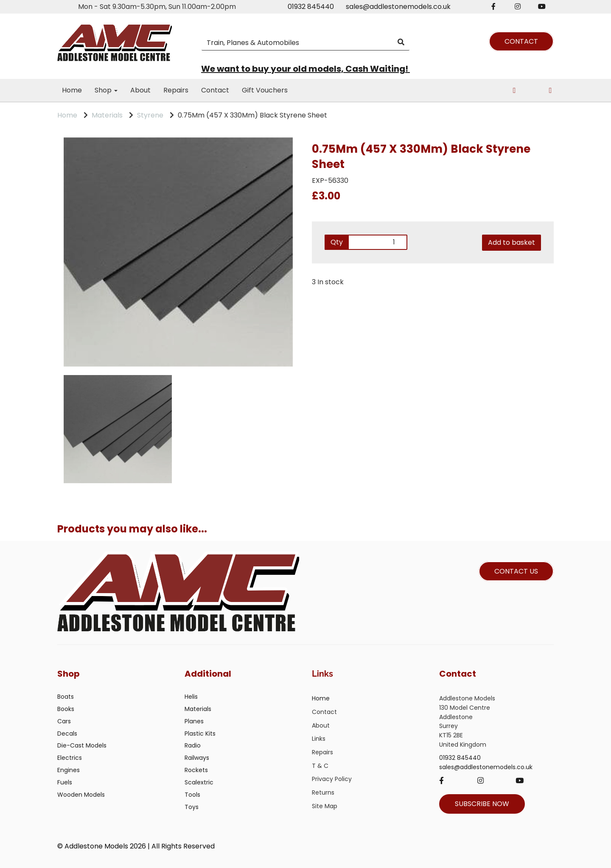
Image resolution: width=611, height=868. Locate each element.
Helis (191, 697)
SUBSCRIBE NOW (482, 804)
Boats (66, 697)
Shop (106, 90)
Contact (215, 90)
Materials (107, 115)
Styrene (150, 115)
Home (72, 90)
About (140, 90)
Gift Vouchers (265, 90)
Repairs (176, 90)
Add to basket (512, 242)
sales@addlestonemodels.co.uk (398, 7)
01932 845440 (311, 7)
